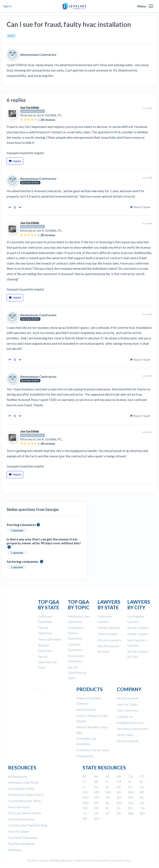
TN (142, 808)
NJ (142, 797)
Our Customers (128, 710)
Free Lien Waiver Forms (25, 813)
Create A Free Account (93, 750)
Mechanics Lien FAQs (23, 782)
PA (96, 808)
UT (96, 813)
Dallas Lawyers (138, 634)
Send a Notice (86, 709)
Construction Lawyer (33, 111)
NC (108, 803)
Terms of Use (83, 861)
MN (131, 792)
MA (108, 792)
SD (130, 808)
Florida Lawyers (109, 628)
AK (96, 776)
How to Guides (19, 831)
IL (84, 787)
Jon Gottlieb (30, 107)
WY (97, 819)
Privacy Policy (102, 861)
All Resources (18, 776)
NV (119, 797)
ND (119, 803)
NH (131, 797)
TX (85, 813)
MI (119, 792)
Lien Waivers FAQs (21, 789)
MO (86, 797)
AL (85, 776)
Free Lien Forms (19, 807)
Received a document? (133, 729)
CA (130, 776)
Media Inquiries (128, 741)
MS (142, 792)
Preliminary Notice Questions (76, 633)
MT (97, 797)
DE (96, 782)
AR (119, 776)
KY (130, 787)
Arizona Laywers (109, 640)
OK (142, 803)
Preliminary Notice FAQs (26, 795)
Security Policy (122, 861)
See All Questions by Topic (77, 672)
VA (119, 813)
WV (142, 813)
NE (108, 797)
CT (85, 782)
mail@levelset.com (130, 723)
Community (85, 756)
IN (96, 787)
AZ (108, 776)
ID (141, 782)
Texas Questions (50, 639)
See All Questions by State (47, 662)
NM (86, 803)
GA (119, 782)
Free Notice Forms (21, 819)
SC (119, 808)
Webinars (15, 850)
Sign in (7, 6)
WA (131, 813)
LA (142, 787)
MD (97, 792)
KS (119, 787)
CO (142, 776)
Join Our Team (127, 704)
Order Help (125, 735)
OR (85, 808)
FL (107, 782)
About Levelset (128, 698)
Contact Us (125, 716)
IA (107, 787)
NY (96, 803)
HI (130, 782)
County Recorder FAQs (25, 801)
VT (108, 813)
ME (85, 792)
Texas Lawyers (108, 634)
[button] (151, 6)
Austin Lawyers (138, 628)
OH (131, 803)
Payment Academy (21, 844)
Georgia (11, 36)
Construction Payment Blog (28, 825)
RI (107, 808)
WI (85, 819)
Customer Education (23, 838)
